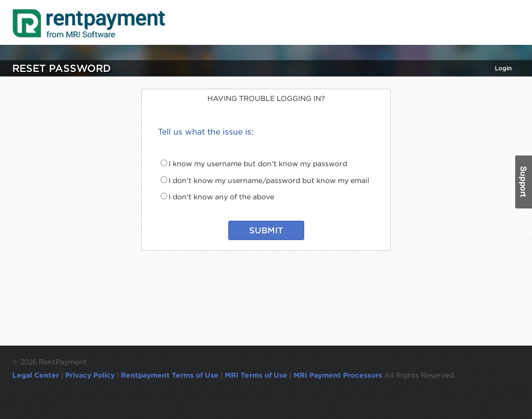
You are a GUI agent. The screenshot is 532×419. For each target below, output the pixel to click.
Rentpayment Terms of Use (170, 375)
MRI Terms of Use (256, 375)
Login (503, 68)
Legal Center (36, 375)
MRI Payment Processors (339, 375)
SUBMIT (266, 230)
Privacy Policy (90, 375)
